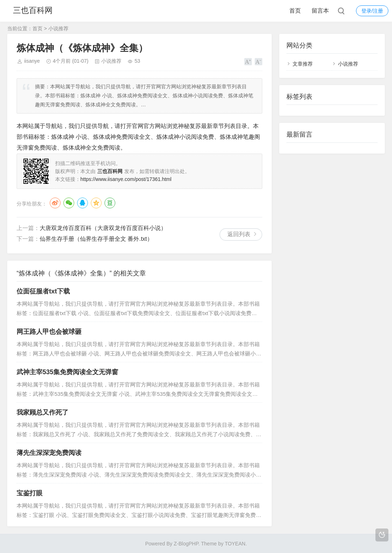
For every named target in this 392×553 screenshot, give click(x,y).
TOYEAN (235, 544)
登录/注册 (372, 11)
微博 (55, 203)
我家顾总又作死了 (43, 412)
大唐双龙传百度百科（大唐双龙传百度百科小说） (103, 228)
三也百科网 (34, 11)
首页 (295, 11)
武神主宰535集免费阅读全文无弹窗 (67, 372)
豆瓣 (110, 203)
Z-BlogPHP (186, 544)
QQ (83, 203)
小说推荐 (58, 28)
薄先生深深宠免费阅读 (49, 453)
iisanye (32, 61)
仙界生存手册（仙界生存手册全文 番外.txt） (96, 239)
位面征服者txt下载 (43, 291)
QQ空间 (96, 203)
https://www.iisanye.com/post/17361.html (126, 179)
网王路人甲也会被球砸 (49, 332)
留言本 (320, 11)
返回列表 (239, 234)
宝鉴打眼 (30, 493)
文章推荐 (303, 64)
